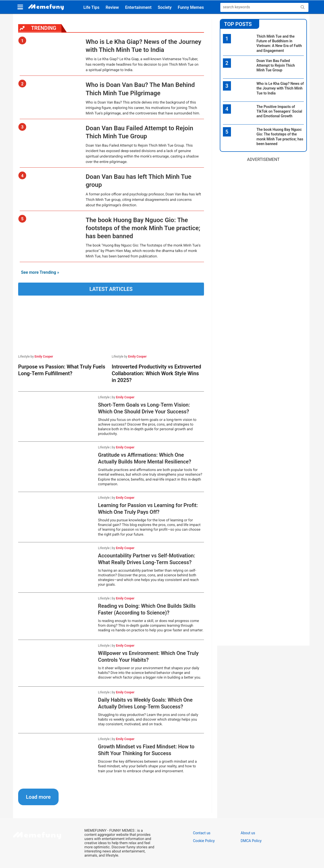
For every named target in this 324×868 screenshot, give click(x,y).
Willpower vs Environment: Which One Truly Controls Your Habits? (148, 657)
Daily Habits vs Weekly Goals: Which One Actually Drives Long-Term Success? (145, 703)
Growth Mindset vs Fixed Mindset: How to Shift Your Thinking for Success (146, 750)
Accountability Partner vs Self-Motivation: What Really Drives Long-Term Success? (147, 559)
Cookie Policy (204, 841)
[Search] (253, 7)
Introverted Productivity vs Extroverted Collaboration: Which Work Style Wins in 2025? (156, 373)
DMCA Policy (251, 841)
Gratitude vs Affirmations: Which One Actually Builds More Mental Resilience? (145, 458)
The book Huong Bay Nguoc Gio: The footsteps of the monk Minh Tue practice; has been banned (143, 228)
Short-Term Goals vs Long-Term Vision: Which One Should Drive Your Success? (144, 408)
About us (248, 833)
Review (112, 7)
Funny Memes (191, 7)
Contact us (202, 833)
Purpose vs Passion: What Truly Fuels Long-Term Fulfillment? (62, 370)
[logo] (46, 8)
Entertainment (138, 7)
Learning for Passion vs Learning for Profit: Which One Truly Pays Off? (148, 509)
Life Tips (91, 7)
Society (165, 7)
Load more (38, 797)
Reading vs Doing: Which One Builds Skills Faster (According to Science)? (147, 609)
